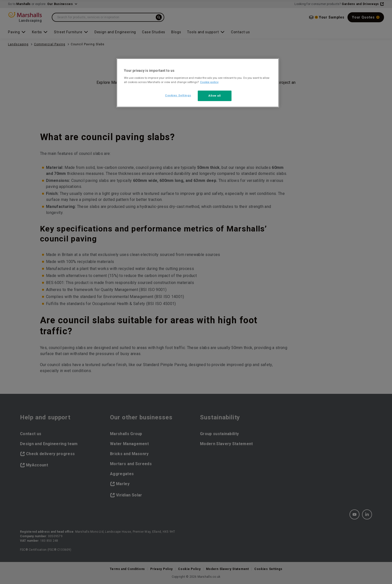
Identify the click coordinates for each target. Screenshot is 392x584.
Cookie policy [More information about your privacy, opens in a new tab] (209, 82)
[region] (198, 83)
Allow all (215, 96)
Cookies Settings (178, 95)
